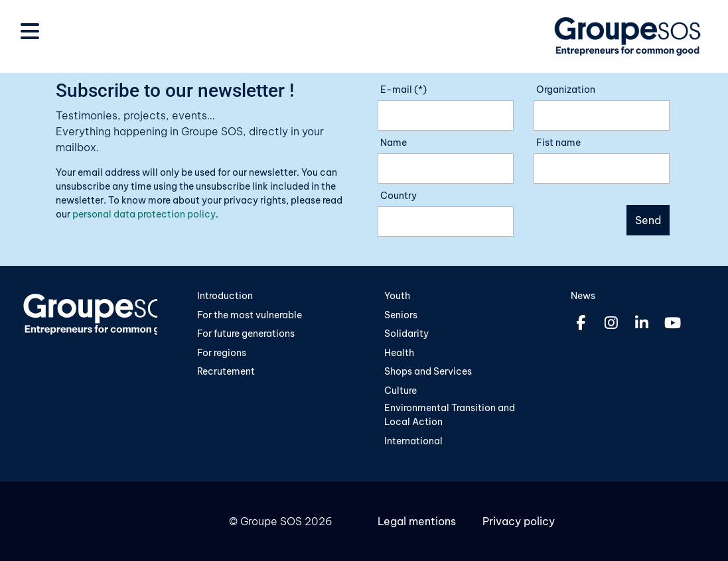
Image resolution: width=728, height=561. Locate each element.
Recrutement (226, 371)
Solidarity (406, 334)
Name (394, 143)
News (583, 296)
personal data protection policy (144, 214)
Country (399, 196)
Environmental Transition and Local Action (450, 415)
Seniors (401, 315)
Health (399, 353)
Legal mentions (417, 521)
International (413, 441)
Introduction (225, 296)
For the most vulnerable (250, 315)
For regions (222, 353)
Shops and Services (428, 371)
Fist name (558, 143)
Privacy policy (519, 521)
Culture (400, 391)
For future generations (246, 334)
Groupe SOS (271, 521)
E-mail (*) (403, 90)
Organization (566, 90)
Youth (397, 296)
